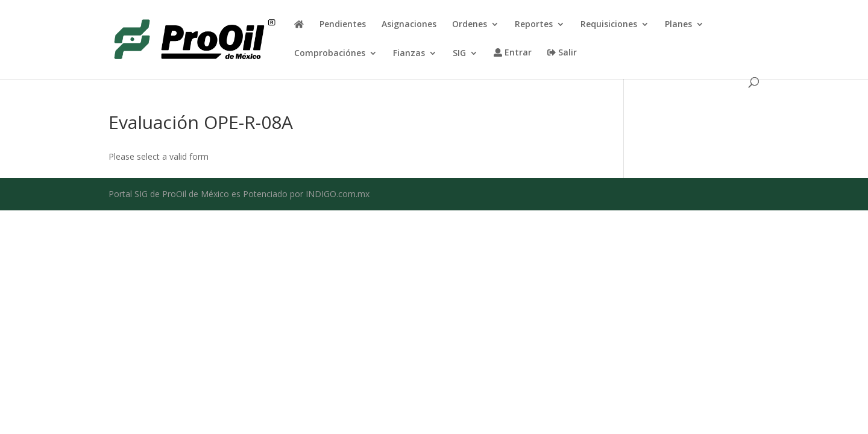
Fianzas (409, 54)
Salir (562, 53)
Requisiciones (609, 25)
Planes (678, 25)
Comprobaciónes (330, 54)
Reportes (534, 25)
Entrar (513, 53)
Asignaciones (409, 25)
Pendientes (343, 25)
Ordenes (470, 25)
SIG (459, 54)
